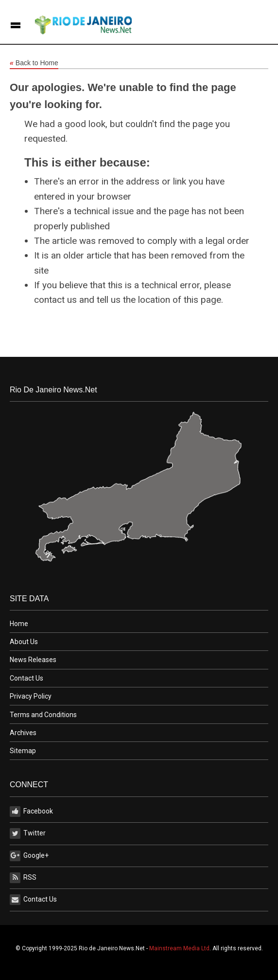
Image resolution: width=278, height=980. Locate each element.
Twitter (28, 833)
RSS (23, 878)
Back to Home (34, 63)
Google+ (29, 856)
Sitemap (23, 751)
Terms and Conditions (43, 715)
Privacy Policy (31, 696)
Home (19, 624)
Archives (23, 733)
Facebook (31, 812)
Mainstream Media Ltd (179, 948)
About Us (24, 642)
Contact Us (26, 678)
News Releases (33, 660)
